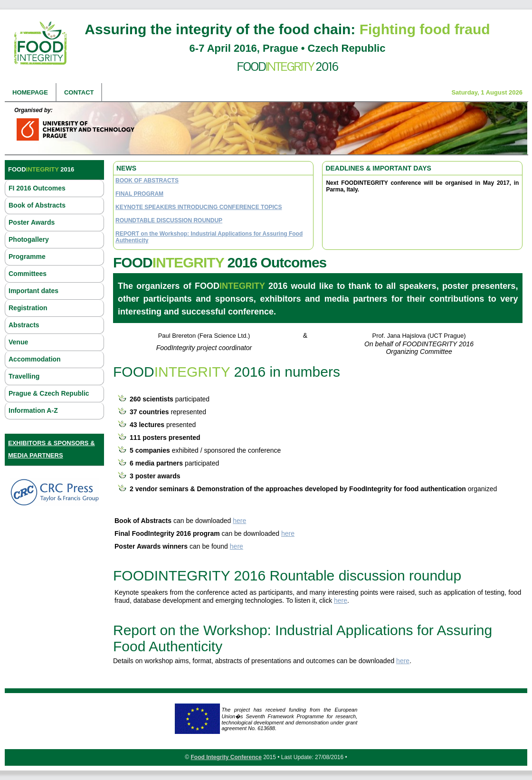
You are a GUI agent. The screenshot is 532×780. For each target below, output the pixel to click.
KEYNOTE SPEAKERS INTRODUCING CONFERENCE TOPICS (199, 207)
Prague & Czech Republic (49, 393)
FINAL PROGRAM (139, 194)
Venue (18, 342)
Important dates (33, 291)
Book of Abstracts (37, 205)
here (239, 521)
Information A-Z (33, 410)
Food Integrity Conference (226, 757)
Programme (27, 257)
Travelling (24, 376)
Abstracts (24, 325)
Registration (28, 308)
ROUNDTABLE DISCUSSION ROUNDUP (169, 220)
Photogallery (29, 239)
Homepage (30, 92)
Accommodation (35, 359)
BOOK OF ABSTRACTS (147, 181)
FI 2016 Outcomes (37, 188)
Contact (79, 92)
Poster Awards (32, 222)
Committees (28, 274)
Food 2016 (288, 67)
